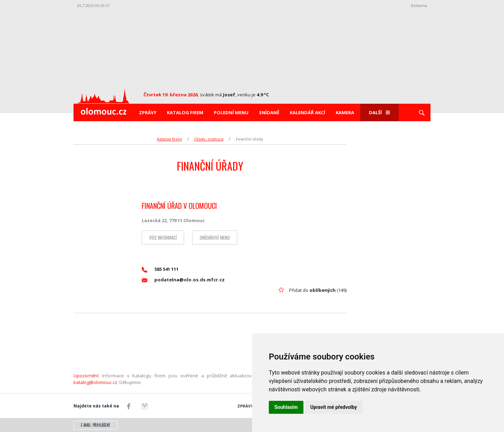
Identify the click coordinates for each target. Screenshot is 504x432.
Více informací (163, 238)
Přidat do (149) (318, 290)
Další (379, 112)
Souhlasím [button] (286, 407)
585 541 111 (160, 269)
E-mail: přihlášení (95, 425)
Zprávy (148, 112)
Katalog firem (185, 112)
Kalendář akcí (307, 112)
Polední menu (231, 112)
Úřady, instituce (209, 139)
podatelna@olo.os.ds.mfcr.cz (183, 280)
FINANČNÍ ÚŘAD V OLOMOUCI (179, 206)
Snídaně (269, 112)
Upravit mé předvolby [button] (334, 407)
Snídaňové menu (215, 238)
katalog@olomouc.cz (95, 382)
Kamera (345, 112)
